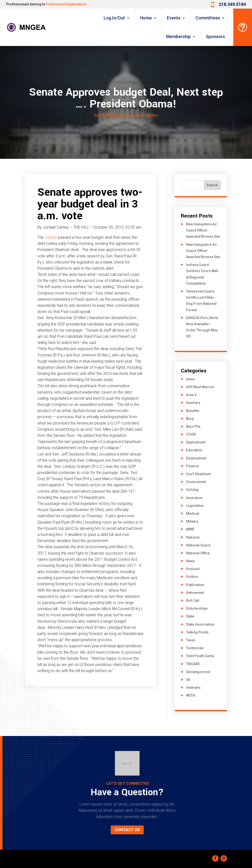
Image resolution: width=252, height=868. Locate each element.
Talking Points (197, 632)
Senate (51, 237)
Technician (195, 648)
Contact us (127, 830)
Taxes (191, 640)
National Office (198, 553)
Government (196, 482)
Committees (208, 18)
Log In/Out (114, 18)
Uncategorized (198, 672)
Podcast (193, 569)
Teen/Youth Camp (200, 656)
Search (212, 185)
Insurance (194, 498)
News (140, 115)
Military (192, 521)
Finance (192, 466)
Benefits (193, 411)
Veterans (193, 688)
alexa (190, 379)
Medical (193, 514)
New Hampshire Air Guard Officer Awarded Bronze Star (203, 230)
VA (188, 680)
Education (194, 450)
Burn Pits (193, 427)
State (190, 616)
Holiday (192, 490)
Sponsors (215, 37)
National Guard (198, 545)
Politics (152, 115)
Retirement (195, 593)
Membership (178, 37)
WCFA (191, 695)
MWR (190, 529)
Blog (190, 419)
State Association (200, 624)
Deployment (196, 442)
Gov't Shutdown (198, 474)
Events (174, 18)
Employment (196, 458)
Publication (195, 585)
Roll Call (193, 601)
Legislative (125, 115)
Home (146, 18)
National (193, 537)
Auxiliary (193, 403)
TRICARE (193, 664)
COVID (191, 434)
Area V (191, 395)
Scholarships (197, 608)
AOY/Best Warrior (200, 387)
